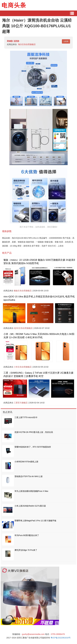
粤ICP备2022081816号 (61, 638)
